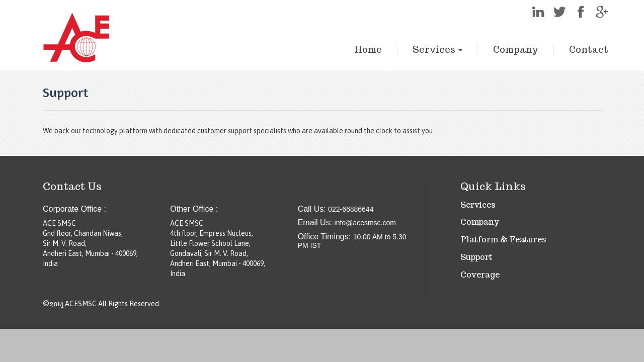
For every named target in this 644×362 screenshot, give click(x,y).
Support (476, 257)
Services (437, 50)
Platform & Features (503, 240)
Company (516, 50)
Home (368, 50)
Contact (589, 50)
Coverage (480, 275)
